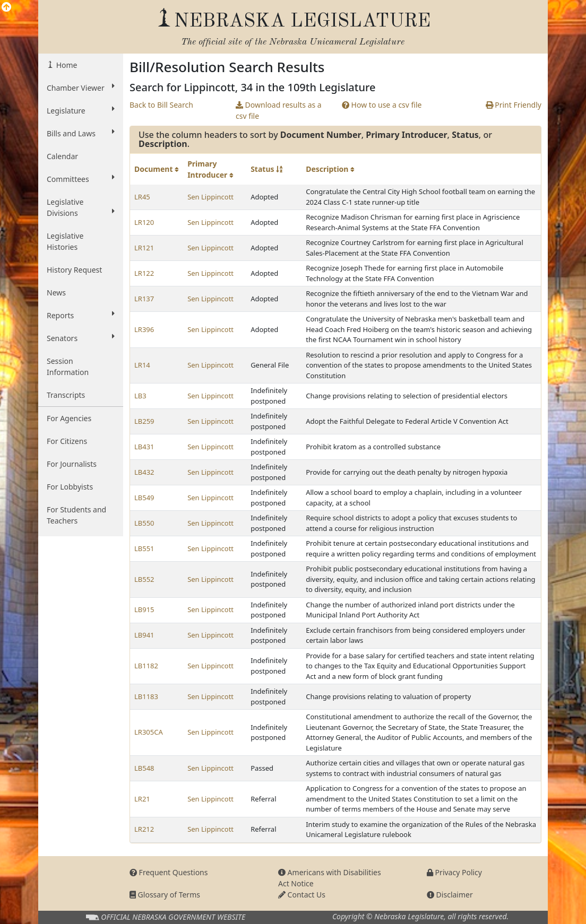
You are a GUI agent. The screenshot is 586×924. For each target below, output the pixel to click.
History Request (74, 270)
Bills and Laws (81, 133)
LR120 (144, 222)
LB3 (140, 396)
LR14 (142, 365)
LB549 (144, 498)
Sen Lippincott (210, 197)
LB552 (144, 579)
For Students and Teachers (76, 515)
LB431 (144, 447)
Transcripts (66, 395)
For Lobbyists (70, 487)
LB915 (144, 609)
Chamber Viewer (81, 88)
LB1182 (146, 666)
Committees (81, 179)
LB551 (144, 548)
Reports (81, 315)
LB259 (144, 421)
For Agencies (69, 418)
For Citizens (67, 441)
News (56, 293)
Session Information (68, 367)
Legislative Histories (65, 241)
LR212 (144, 829)
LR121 (144, 248)
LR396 (144, 329)
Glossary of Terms (165, 895)
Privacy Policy (454, 872)
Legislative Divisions (81, 207)
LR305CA (149, 732)
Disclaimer (450, 895)
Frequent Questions (169, 872)
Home (66, 65)
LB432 (144, 472)
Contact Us (302, 895)
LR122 (144, 273)
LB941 (144, 635)
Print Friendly (514, 105)
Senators (81, 338)
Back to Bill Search (161, 105)
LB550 (144, 523)
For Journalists (72, 464)
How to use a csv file (382, 105)
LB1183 (146, 696)
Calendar (62, 156)
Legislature (81, 110)
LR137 (144, 299)
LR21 (142, 799)
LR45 (142, 197)
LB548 (144, 768)
